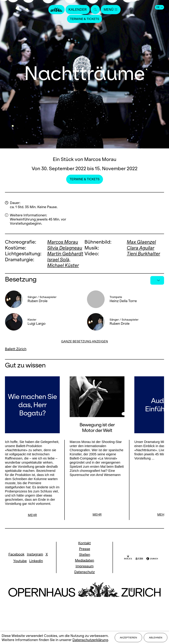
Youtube (20, 561)
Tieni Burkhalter (144, 253)
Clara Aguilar (141, 248)
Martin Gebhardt (65, 253)
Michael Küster (63, 265)
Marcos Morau (63, 242)
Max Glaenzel (141, 242)
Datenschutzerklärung (90, 640)
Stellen (85, 555)
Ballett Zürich (16, 348)
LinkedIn (36, 561)
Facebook (16, 554)
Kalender (78, 9)
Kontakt (84, 543)
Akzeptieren (128, 638)
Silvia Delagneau (65, 248)
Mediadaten (84, 560)
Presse (85, 549)
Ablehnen (156, 638)
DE (160, 7)
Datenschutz (84, 572)
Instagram (35, 554)
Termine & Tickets (84, 19)
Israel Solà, (59, 259)
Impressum (85, 566)
